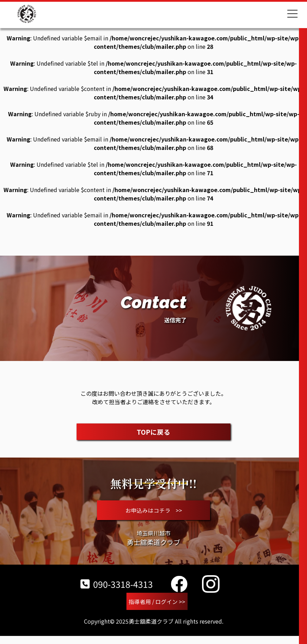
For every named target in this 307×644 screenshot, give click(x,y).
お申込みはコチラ (154, 513)
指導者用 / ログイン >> (157, 609)
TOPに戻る (154, 432)
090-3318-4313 (117, 590)
